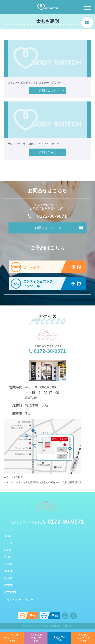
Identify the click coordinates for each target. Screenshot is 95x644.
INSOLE (9, 564)
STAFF (8, 571)
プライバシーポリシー (19, 600)
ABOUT (9, 550)
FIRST (8, 543)
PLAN (8, 557)
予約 (12, 638)
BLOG (8, 578)
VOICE (8, 585)
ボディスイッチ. (34, 626)
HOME (8, 536)
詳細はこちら (47, 90)
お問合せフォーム (48, 228)
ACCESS (10, 592)
